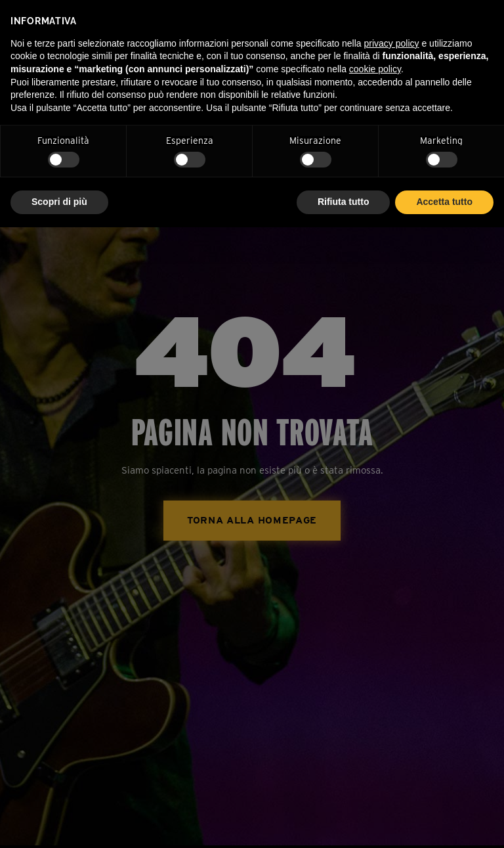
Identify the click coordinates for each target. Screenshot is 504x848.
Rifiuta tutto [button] (344, 202)
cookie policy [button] (375, 69)
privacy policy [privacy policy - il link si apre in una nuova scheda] (392, 43)
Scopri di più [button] (59, 202)
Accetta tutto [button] (444, 202)
